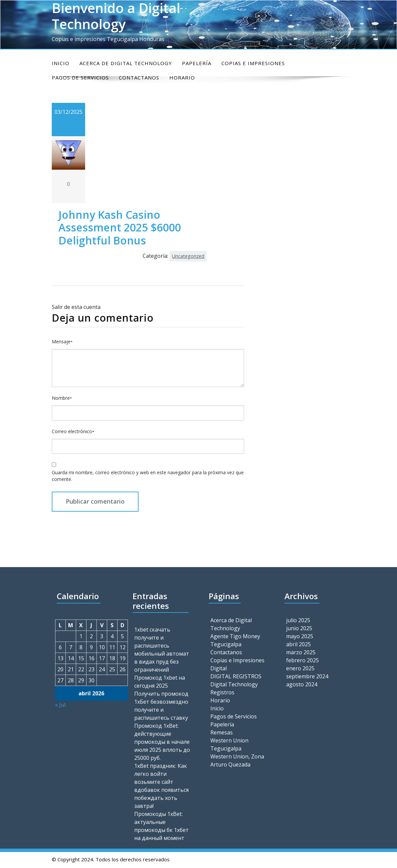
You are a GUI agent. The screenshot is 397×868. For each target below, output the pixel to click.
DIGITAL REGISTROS (236, 676)
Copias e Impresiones (253, 63)
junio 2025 (299, 628)
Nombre (62, 398)
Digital (219, 668)
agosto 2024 (302, 684)
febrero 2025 (303, 660)
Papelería (197, 63)
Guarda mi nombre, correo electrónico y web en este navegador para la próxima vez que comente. (148, 476)
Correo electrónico (73, 431)
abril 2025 (299, 644)
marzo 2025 (301, 652)
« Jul (60, 705)
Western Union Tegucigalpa (229, 744)
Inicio (61, 63)
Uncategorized (188, 256)
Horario (220, 700)
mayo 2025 (300, 636)
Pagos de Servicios (234, 716)
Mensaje (62, 341)
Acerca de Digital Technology (126, 63)
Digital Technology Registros (234, 688)
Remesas (222, 732)
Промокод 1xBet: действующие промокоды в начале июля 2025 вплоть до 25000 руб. (162, 742)
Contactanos (226, 652)
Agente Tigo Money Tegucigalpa (235, 640)
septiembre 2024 (307, 676)
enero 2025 (300, 668)
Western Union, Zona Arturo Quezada (237, 760)
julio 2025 (298, 620)
